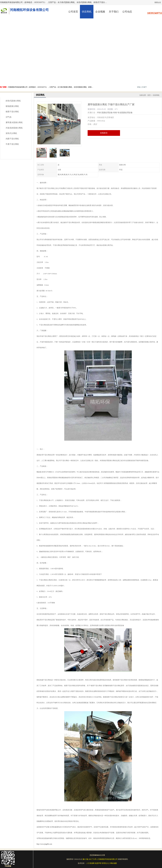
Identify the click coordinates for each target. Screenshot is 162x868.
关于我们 (114, 12)
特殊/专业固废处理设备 (123, 113)
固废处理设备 (107, 113)
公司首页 (73, 12)
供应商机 (87, 12)
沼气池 (9, 117)
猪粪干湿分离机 (12, 112)
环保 (99, 113)
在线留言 (104, 133)
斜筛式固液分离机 (13, 101)
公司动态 (127, 12)
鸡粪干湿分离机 (12, 139)
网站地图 (114, 863)
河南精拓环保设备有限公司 (108, 859)
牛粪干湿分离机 (12, 144)
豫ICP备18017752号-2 (90, 859)
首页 (149, 95)
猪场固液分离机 (12, 106)
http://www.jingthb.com (44, 844)
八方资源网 (90, 863)
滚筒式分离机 (11, 133)
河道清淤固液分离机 (14, 128)
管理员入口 (106, 863)
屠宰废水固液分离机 (14, 122)
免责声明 (98, 863)
